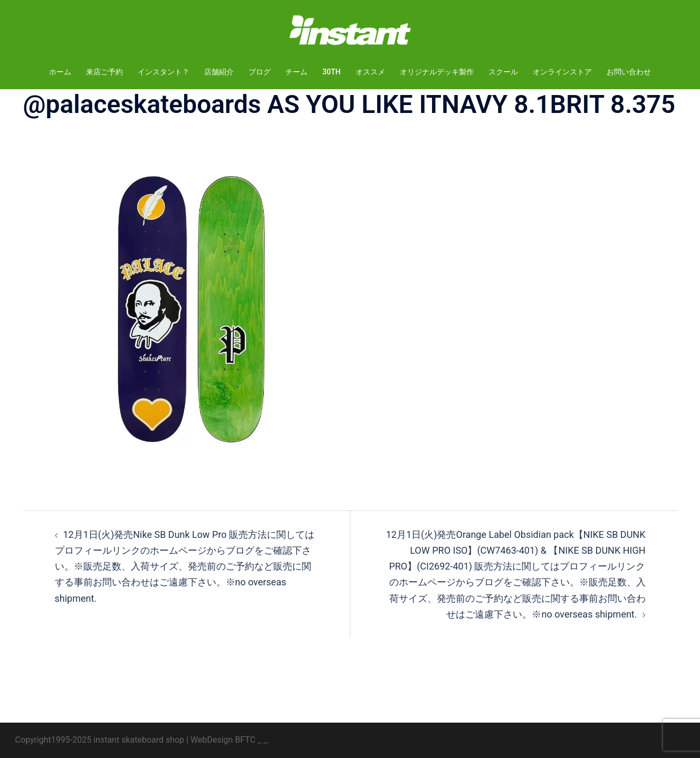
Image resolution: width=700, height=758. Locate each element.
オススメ (370, 72)
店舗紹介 (219, 72)
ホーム (60, 72)
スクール (503, 72)
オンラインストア (562, 72)
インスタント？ (164, 72)
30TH (331, 72)
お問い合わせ (629, 72)
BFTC (245, 740)
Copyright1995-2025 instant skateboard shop (100, 740)
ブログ (260, 72)
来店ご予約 (104, 72)
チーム (296, 72)
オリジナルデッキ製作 (437, 72)
